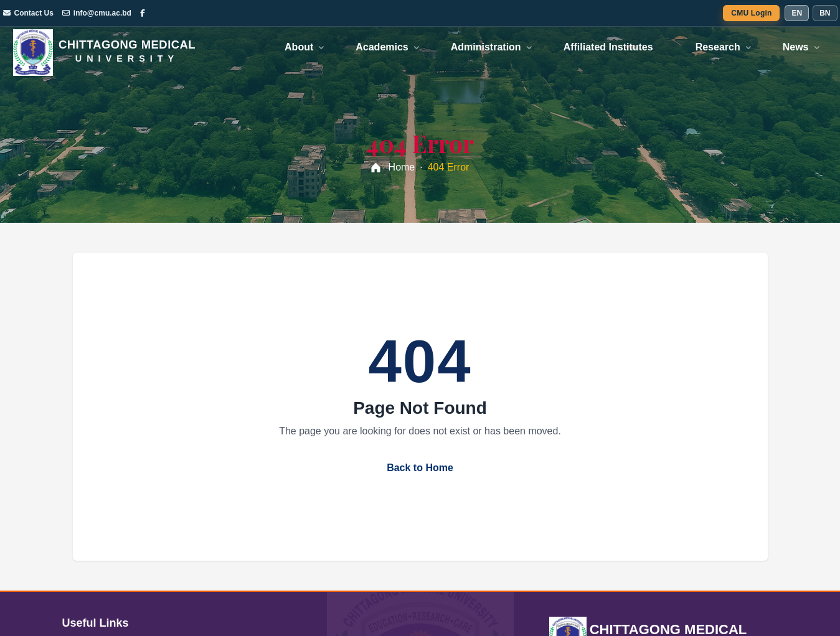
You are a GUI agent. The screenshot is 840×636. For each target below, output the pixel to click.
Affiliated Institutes (608, 47)
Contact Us (28, 13)
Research (718, 47)
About (299, 47)
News (796, 47)
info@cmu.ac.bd (97, 13)
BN (825, 13)
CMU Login (751, 13)
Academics (382, 47)
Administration (486, 47)
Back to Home (420, 468)
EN (797, 13)
